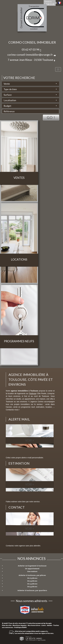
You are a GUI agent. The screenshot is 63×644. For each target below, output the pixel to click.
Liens (44, 625)
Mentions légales (20, 625)
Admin (50, 625)
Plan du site (7, 625)
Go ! (51, 117)
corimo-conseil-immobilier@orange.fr (30, 55)
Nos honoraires (34, 625)
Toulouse (33, 393)
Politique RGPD (20, 627)
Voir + (30, 440)
